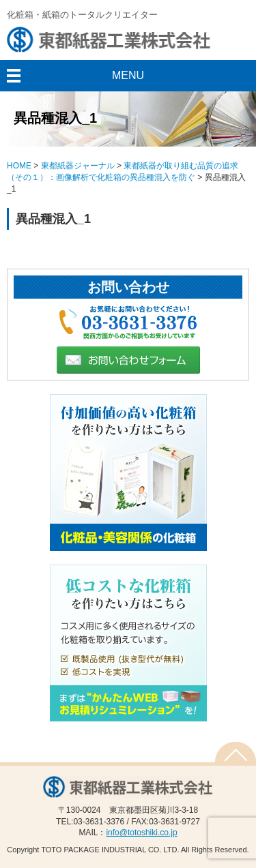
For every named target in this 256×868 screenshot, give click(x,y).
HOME (19, 166)
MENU (128, 75)
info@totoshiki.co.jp (141, 833)
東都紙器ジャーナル (78, 166)
